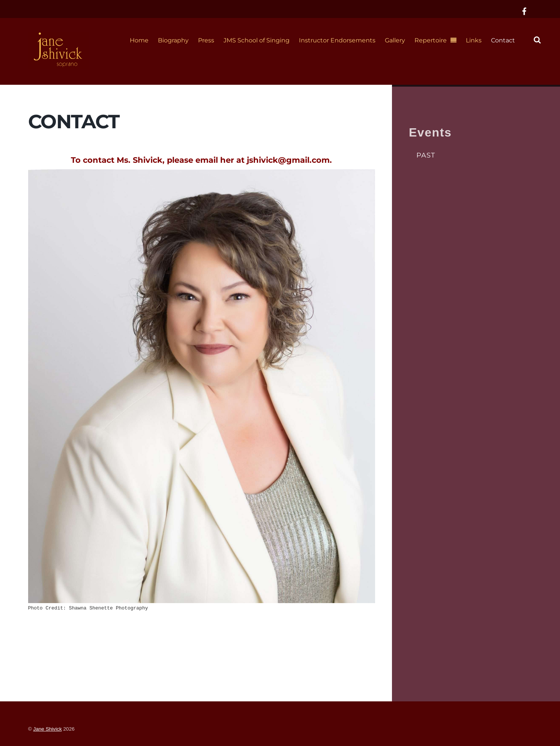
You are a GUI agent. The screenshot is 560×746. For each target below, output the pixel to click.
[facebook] (524, 10)
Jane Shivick (47, 729)
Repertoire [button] (431, 40)
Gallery (395, 40)
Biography (173, 40)
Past (426, 155)
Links (474, 40)
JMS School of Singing (257, 40)
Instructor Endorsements (337, 40)
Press (206, 40)
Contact (503, 40)
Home (139, 40)
